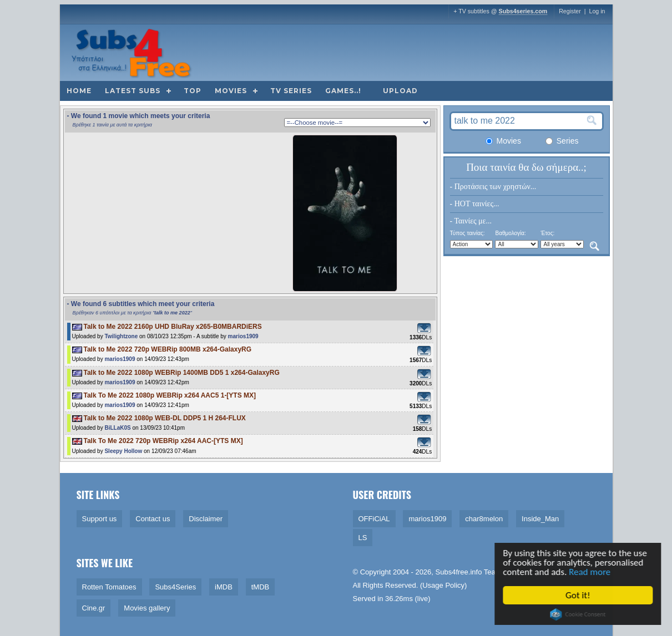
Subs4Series (175, 587)
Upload (400, 91)
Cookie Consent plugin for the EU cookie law (579, 614)
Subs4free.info (459, 572)
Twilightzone (121, 336)
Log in (597, 11)
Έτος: (547, 233)
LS (363, 538)
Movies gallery (147, 608)
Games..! (343, 91)
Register (570, 11)
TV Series (291, 91)
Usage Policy (443, 585)
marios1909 (243, 336)
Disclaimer (206, 519)
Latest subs (133, 91)
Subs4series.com (523, 11)
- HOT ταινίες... (475, 204)
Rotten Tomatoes (109, 587)
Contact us (153, 519)
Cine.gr (94, 608)
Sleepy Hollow (123, 451)
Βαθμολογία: (510, 233)
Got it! (579, 595)
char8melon (484, 519)
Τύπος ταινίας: (468, 233)
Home (79, 91)
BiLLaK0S (117, 428)
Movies (231, 91)
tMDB (261, 587)
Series (562, 141)
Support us (100, 519)
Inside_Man (540, 519)
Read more (591, 572)
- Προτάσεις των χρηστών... (493, 187)
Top (193, 91)
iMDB (224, 587)
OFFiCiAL (374, 519)
